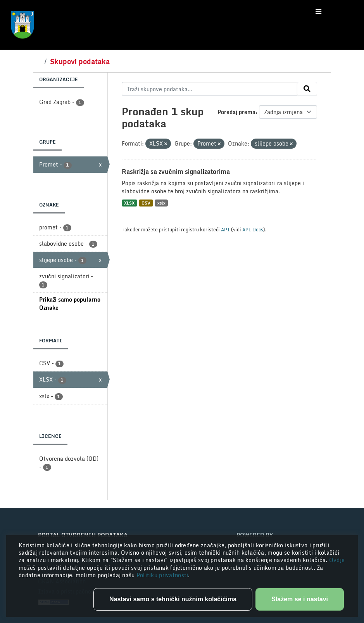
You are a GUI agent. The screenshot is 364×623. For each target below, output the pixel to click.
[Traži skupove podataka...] (210, 89)
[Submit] (307, 89)
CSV (146, 203)
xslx (161, 203)
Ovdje (337, 560)
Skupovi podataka (80, 61)
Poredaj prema (236, 112)
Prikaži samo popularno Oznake (70, 304)
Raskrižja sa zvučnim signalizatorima (176, 172)
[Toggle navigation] (318, 12)
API (225, 229)
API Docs (253, 229)
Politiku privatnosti (162, 575)
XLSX (129, 203)
